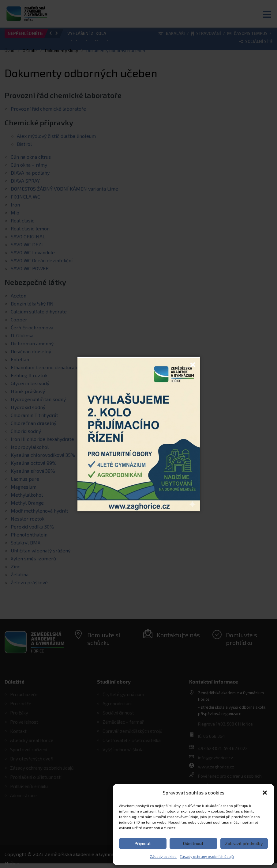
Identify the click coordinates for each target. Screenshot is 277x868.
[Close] (193, 364)
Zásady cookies (163, 856)
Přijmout (143, 843)
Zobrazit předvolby (244, 843)
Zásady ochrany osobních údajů (207, 856)
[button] (265, 793)
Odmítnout (193, 843)
